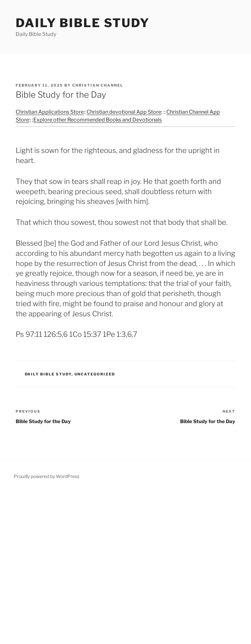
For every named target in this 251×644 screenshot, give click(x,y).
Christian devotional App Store (124, 112)
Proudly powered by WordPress (47, 476)
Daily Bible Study (83, 23)
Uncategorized (95, 374)
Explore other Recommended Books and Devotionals (98, 120)
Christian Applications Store (50, 112)
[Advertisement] (125, 567)
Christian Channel (98, 85)
